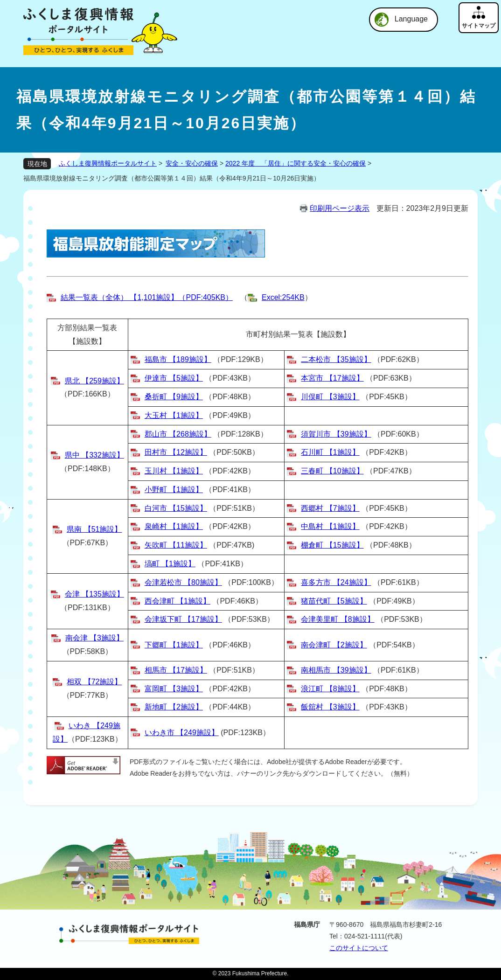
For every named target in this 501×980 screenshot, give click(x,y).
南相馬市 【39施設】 (336, 670)
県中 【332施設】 (94, 455)
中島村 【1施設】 (330, 526)
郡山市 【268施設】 (178, 434)
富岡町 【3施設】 (174, 689)
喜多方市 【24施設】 (336, 582)
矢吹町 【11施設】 (176, 545)
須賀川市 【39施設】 (336, 434)
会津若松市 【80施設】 (183, 582)
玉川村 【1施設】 (174, 471)
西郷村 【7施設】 (330, 508)
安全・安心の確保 (192, 163)
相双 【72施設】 (94, 682)
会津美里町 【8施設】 (337, 619)
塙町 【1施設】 (170, 564)
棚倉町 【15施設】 (332, 545)
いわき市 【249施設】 (182, 733)
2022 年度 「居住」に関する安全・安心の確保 (296, 163)
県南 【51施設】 (94, 529)
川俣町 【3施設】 (330, 397)
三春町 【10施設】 (332, 471)
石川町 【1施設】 (330, 452)
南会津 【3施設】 (94, 638)
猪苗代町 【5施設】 (334, 601)
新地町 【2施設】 (174, 707)
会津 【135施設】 (94, 594)
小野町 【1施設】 (174, 490)
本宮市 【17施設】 (332, 378)
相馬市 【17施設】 (176, 670)
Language (411, 19)
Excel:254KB (283, 297)
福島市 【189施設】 (178, 359)
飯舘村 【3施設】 (330, 707)
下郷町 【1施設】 (174, 645)
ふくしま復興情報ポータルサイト (108, 163)
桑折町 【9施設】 (174, 397)
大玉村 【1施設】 (174, 415)
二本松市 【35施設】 (336, 359)
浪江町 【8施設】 (330, 689)
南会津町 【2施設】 (334, 645)
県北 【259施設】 (94, 381)
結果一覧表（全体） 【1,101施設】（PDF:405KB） (147, 297)
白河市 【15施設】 (176, 508)
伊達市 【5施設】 (174, 378)
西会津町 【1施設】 (177, 601)
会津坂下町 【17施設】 (183, 619)
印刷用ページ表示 (340, 208)
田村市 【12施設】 (176, 452)
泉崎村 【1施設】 (174, 526)
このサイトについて (359, 948)
